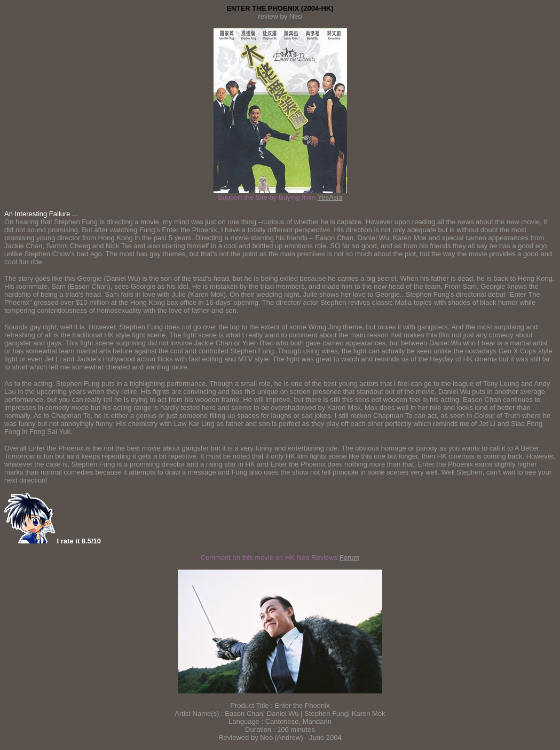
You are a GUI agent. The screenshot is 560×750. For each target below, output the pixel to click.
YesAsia (330, 197)
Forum (350, 558)
